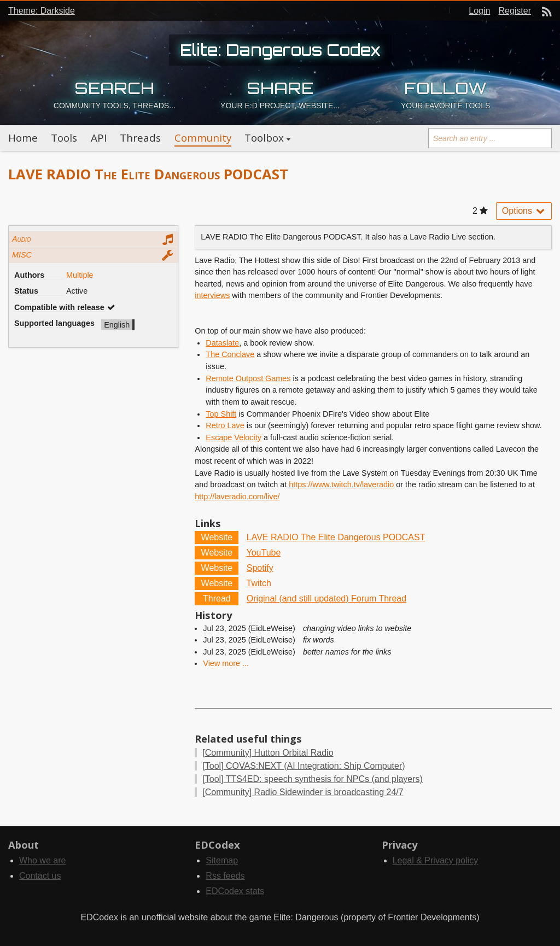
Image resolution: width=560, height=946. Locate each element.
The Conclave (230, 354)
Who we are (42, 860)
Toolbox (264, 138)
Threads (140, 138)
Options (524, 211)
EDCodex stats (235, 891)
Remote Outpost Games (248, 378)
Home (23, 138)
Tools (64, 138)
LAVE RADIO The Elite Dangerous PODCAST (336, 537)
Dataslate (222, 343)
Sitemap (222, 860)
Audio (22, 239)
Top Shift (221, 414)
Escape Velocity (234, 437)
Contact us (40, 876)
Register (515, 11)
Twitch (259, 583)
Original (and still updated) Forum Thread (326, 598)
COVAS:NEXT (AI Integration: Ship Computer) (304, 766)
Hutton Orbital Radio (268, 753)
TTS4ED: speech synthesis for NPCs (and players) (313, 779)
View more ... (226, 663)
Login (479, 11)
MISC (22, 255)
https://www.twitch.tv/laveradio (341, 484)
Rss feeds (225, 876)
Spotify (260, 568)
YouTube (264, 553)
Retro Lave (225, 425)
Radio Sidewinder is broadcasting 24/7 (303, 792)
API (99, 138)
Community (203, 138)
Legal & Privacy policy (436, 860)
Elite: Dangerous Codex (280, 50)
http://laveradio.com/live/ (237, 497)
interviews (212, 295)
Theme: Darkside (42, 11)
